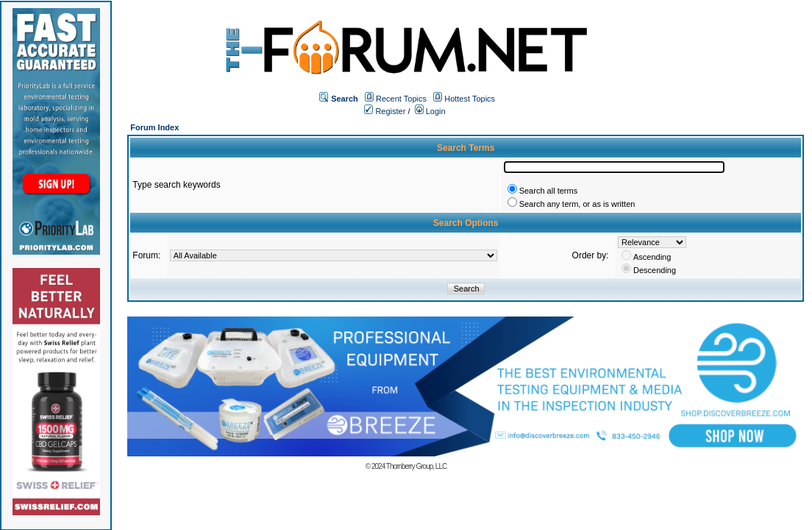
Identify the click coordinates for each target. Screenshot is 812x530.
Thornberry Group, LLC (416, 466)
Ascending (652, 257)
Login (430, 111)
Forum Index (154, 127)
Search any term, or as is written (577, 204)
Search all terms (548, 191)
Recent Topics (401, 99)
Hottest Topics (470, 99)
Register (385, 111)
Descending (655, 270)
